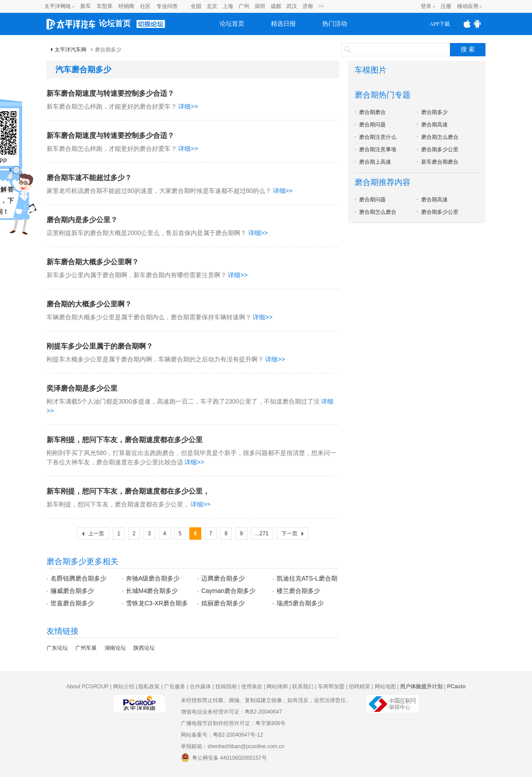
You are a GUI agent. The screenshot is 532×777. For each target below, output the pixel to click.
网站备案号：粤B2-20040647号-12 (222, 735)
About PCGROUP (88, 687)
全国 (196, 6)
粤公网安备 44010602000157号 (224, 757)
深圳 (260, 6)
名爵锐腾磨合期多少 (78, 578)
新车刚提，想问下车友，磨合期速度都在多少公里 (125, 440)
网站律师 (277, 687)
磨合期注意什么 (378, 137)
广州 (244, 6)
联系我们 (303, 687)
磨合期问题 (372, 125)
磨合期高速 (434, 125)
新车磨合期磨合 (440, 162)
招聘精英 (360, 687)
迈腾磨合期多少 (223, 578)
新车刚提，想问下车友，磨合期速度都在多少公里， (128, 491)
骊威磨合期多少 (72, 591)
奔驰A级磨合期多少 (153, 578)
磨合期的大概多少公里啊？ (89, 304)
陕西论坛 (144, 648)
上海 (228, 6)
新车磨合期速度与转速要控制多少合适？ (110, 93)
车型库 (105, 6)
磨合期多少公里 (440, 149)
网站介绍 (124, 687)
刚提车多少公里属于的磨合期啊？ (100, 346)
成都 (276, 6)
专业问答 (167, 6)
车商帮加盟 (331, 687)
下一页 (289, 534)
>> (321, 6)
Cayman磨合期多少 (228, 591)
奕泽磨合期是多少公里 (82, 388)
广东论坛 (57, 648)
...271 (262, 534)
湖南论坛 (115, 648)
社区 (145, 6)
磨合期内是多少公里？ (82, 220)
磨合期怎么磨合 (440, 137)
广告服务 (175, 687)
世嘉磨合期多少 (72, 603)
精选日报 (283, 24)
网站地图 (385, 687)
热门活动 (335, 24)
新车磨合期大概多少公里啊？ (93, 262)
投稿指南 (226, 687)
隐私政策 (149, 687)
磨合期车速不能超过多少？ (89, 178)
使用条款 (252, 687)
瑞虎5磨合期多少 (300, 603)
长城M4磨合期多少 (152, 591)
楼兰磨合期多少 (298, 591)
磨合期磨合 (372, 112)
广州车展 (86, 648)
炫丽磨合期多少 (223, 603)
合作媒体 (200, 687)
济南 (308, 6)
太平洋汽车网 (70, 50)
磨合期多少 (434, 112)
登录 (426, 6)
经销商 (126, 6)
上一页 (96, 534)
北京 (212, 6)
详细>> (188, 106)
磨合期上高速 (375, 162)
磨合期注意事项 (378, 149)
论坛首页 (115, 24)
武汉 (292, 6)
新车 (86, 6)
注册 (446, 6)
